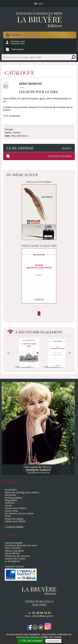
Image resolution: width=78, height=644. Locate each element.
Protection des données (17, 556)
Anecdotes (10, 495)
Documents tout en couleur (19, 513)
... (6, 524)
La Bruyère (39, 19)
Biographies (11, 500)
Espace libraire (12, 553)
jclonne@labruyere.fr (43, 616)
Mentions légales (14, 543)
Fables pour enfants (15, 521)
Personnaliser (53, 641)
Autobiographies (14, 498)
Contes (9, 506)
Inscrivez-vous (18, 42)
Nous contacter (13, 548)
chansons (10, 503)
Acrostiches (11, 490)
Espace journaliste (14, 551)
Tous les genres (15, 527)
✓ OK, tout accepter (31, 641)
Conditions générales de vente (21, 545)
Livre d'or (15, 35)
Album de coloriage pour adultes (22, 492)
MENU (41, 4)
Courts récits (11, 511)
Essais (8, 516)
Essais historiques (14, 519)
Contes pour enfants (16, 508)
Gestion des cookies (15, 559)
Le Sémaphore (12, 561)
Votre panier (18, 49)
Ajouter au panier (60, 156)
